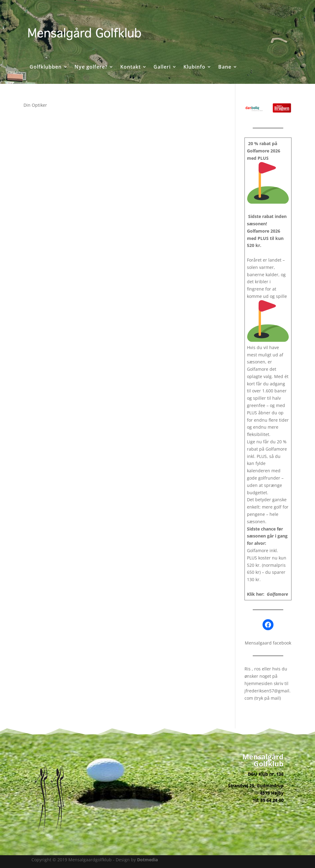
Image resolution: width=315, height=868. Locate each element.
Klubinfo (194, 67)
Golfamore (277, 594)
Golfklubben (46, 67)
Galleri (162, 67)
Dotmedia (147, 860)
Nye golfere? (91, 67)
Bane (225, 67)
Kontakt (130, 67)
